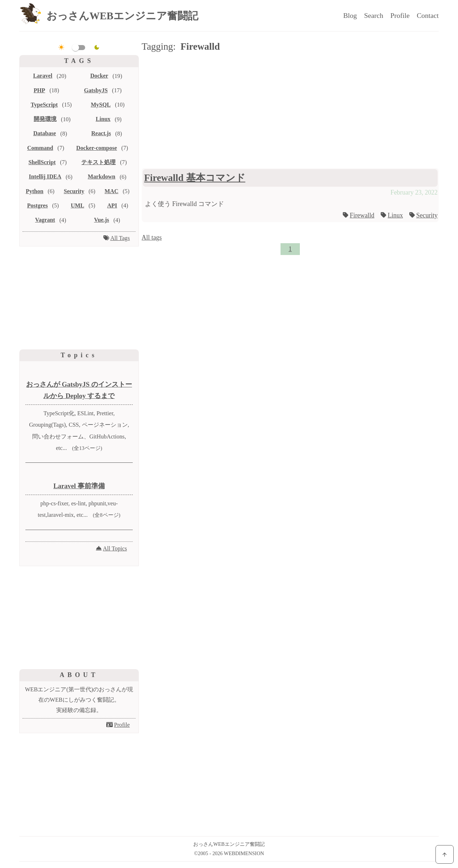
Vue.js (102, 220)
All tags (152, 237)
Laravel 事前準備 (79, 486)
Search (374, 15)
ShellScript (42, 162)
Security (427, 215)
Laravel (43, 76)
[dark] (97, 47)
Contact (428, 15)
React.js (101, 133)
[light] (61, 47)
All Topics (115, 548)
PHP (39, 90)
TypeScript (44, 105)
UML (78, 205)
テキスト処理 (98, 162)
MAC (111, 191)
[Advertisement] (290, 112)
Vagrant (45, 220)
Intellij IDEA (45, 176)
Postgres (38, 205)
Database (45, 133)
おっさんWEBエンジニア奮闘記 (122, 16)
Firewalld (362, 215)
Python (35, 191)
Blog (350, 15)
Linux (395, 215)
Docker (99, 76)
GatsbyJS (96, 90)
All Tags (120, 238)
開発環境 (45, 119)
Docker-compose (97, 148)
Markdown (101, 176)
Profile (400, 15)
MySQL (101, 105)
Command (40, 148)
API (112, 205)
